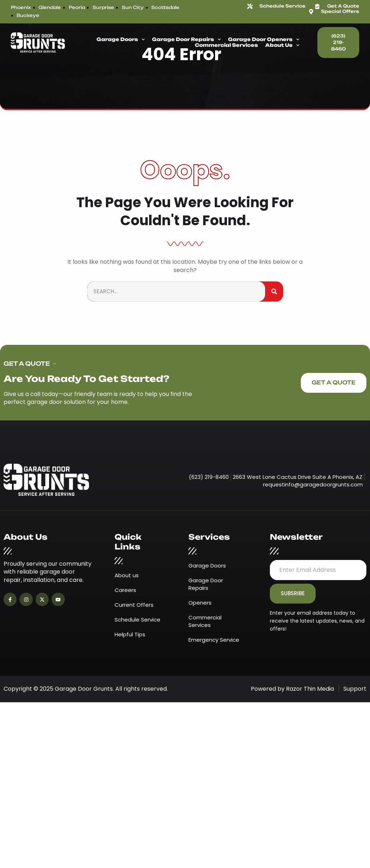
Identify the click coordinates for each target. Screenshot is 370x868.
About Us (282, 45)
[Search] (274, 292)
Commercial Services (226, 45)
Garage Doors (121, 40)
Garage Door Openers (264, 40)
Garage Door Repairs (186, 40)
